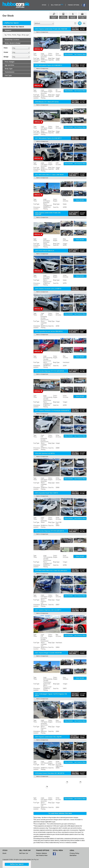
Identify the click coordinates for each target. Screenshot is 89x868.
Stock (4, 853)
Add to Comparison (42, 32)
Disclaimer (73, 855)
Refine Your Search (11, 23)
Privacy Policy (74, 853)
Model (6, 52)
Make (6, 48)
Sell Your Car (24, 853)
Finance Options (41, 853)
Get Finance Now (80, 54)
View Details (69, 54)
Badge (6, 57)
